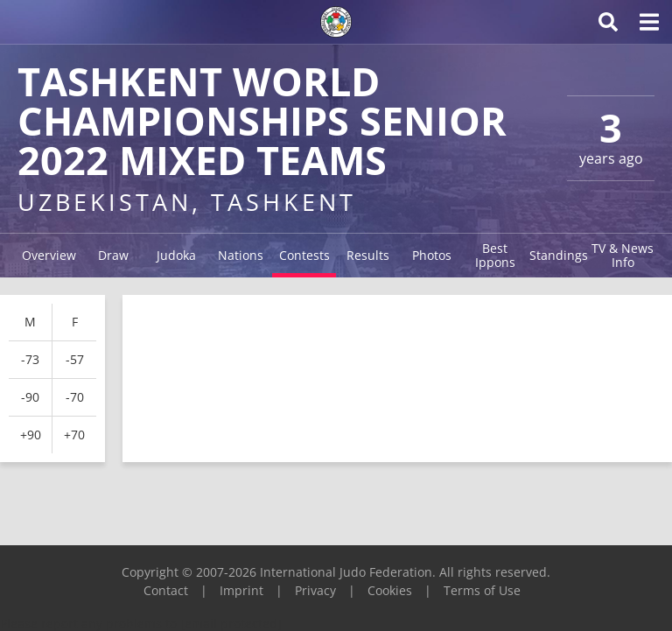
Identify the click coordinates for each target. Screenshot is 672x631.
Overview (49, 255)
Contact (166, 590)
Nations (241, 255)
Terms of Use (482, 590)
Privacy (315, 590)
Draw (113, 255)
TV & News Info (623, 255)
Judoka (176, 255)
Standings (559, 255)
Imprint (241, 590)
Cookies (390, 590)
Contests (304, 255)
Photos (432, 255)
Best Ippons (495, 255)
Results (368, 255)
